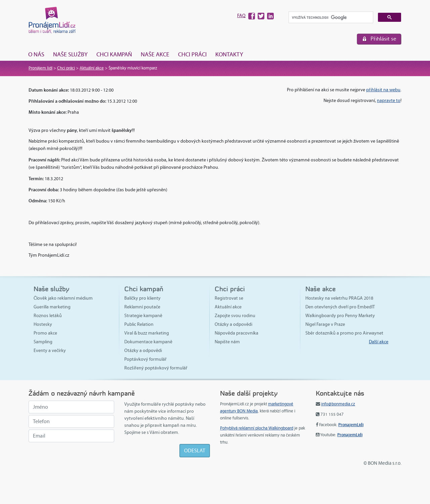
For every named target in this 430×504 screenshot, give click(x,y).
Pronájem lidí (40, 68)
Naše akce (155, 54)
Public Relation (139, 324)
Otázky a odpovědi (143, 350)
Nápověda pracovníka (236, 333)
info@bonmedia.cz (338, 404)
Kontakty (229, 54)
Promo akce (45, 333)
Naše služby (70, 54)
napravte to (389, 100)
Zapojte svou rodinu (235, 316)
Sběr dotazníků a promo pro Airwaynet (344, 333)
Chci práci (192, 54)
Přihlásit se (383, 39)
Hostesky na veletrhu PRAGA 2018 (339, 298)
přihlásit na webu (383, 90)
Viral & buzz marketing (147, 333)
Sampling (43, 342)
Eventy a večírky (50, 350)
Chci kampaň (114, 54)
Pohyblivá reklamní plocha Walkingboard (257, 428)
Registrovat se (229, 298)
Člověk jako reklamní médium (63, 298)
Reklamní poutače (142, 307)
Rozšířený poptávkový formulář (156, 368)
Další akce (379, 342)
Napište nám (227, 342)
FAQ (241, 16)
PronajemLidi (351, 425)
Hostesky (43, 324)
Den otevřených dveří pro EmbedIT (340, 307)
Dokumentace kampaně (148, 342)
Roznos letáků (48, 316)
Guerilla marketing (52, 307)
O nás (36, 54)
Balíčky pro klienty (142, 298)
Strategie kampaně (143, 316)
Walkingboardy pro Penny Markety (340, 316)
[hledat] (330, 18)
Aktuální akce (92, 68)
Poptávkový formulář (145, 359)
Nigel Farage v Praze (325, 324)
